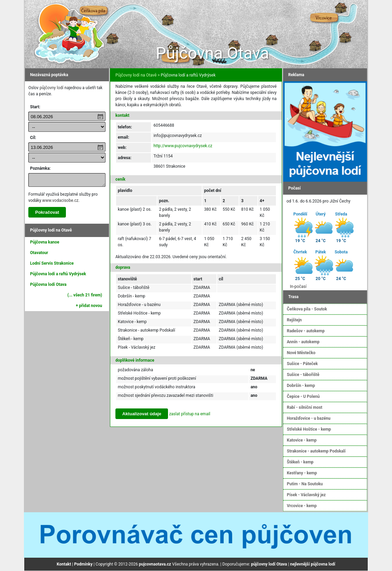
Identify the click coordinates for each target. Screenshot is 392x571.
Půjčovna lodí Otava (48, 284)
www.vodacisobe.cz (60, 200)
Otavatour (39, 253)
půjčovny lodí (52, 88)
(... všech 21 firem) (85, 295)
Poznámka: (40, 168)
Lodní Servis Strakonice (52, 263)
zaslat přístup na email (190, 414)
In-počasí (298, 287)
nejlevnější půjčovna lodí (312, 564)
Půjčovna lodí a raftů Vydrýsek (58, 274)
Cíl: (33, 138)
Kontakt (64, 564)
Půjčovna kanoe (45, 242)
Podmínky (83, 564)
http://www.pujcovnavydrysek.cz (183, 146)
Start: (35, 107)
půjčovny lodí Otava (269, 564)
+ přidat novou (89, 306)
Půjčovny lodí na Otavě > (138, 75)
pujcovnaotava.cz (155, 564)
